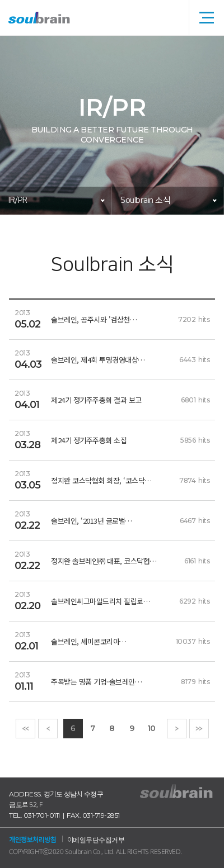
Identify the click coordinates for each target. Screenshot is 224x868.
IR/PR (18, 200)
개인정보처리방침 (32, 840)
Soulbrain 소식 (145, 200)
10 (151, 728)
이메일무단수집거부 (96, 840)
